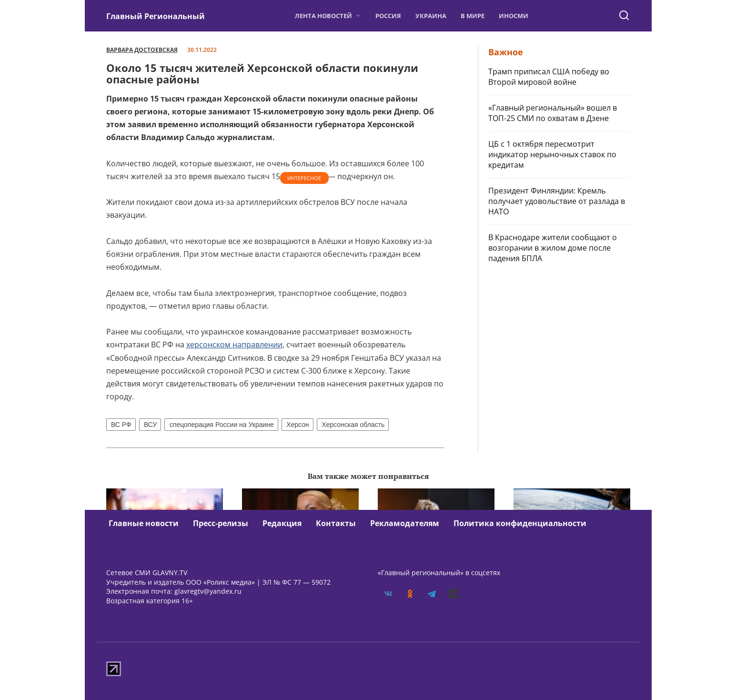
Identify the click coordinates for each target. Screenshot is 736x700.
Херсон (298, 425)
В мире (473, 16)
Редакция (282, 523)
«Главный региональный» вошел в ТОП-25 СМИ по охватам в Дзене (553, 113)
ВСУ (150, 425)
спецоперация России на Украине (222, 425)
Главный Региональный (156, 16)
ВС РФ (121, 425)
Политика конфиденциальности (520, 523)
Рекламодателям (405, 523)
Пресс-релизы (221, 523)
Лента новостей (323, 16)
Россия (388, 16)
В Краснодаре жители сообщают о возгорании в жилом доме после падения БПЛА (553, 248)
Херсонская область (353, 425)
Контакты (336, 523)
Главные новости (144, 523)
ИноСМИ (514, 16)
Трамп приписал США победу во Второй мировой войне (549, 77)
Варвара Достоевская (142, 50)
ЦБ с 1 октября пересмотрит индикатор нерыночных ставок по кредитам (552, 154)
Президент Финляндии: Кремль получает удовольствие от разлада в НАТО (557, 201)
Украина (431, 16)
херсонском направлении (234, 345)
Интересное (304, 178)
